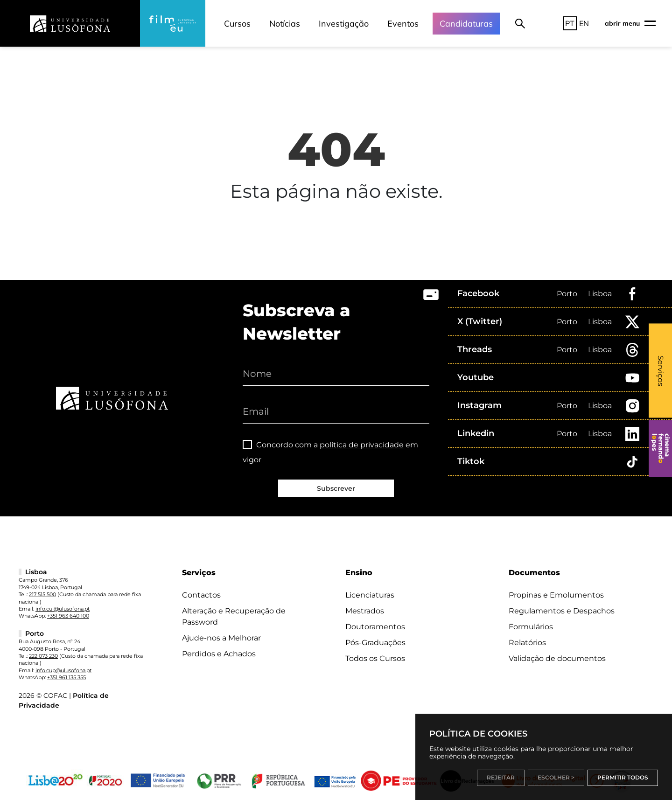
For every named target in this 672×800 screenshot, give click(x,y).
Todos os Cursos (375, 658)
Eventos (403, 24)
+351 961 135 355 (66, 677)
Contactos (201, 595)
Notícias (285, 24)
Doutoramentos (375, 627)
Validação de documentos (557, 658)
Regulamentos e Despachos (562, 611)
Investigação (344, 24)
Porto (567, 294)
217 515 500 (42, 594)
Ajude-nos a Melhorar (221, 638)
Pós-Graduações (375, 643)
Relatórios (527, 643)
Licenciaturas (370, 595)
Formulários (531, 627)
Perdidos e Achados (219, 654)
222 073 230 (43, 656)
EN (584, 23)
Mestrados (365, 611)
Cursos (237, 24)
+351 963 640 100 (68, 616)
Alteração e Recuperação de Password (234, 616)
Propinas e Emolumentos (556, 595)
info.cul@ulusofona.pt (63, 609)
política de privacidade (362, 445)
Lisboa (600, 294)
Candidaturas (466, 24)
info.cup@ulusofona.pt (63, 670)
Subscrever (336, 488)
